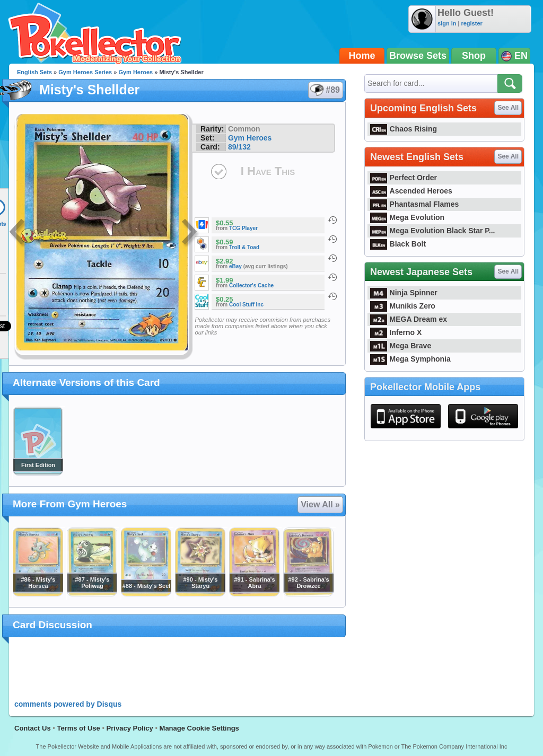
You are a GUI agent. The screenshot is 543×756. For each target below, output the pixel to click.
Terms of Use (78, 728)
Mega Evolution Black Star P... (433, 231)
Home (362, 56)
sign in (447, 23)
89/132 (239, 147)
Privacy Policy (130, 728)
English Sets (34, 72)
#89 (325, 90)
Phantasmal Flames (414, 204)
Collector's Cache (251, 285)
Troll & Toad (244, 247)
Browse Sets (418, 56)
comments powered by (68, 704)
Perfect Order (404, 178)
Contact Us (33, 728)
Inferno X (396, 332)
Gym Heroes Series (85, 72)
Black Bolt (398, 244)
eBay (235, 266)
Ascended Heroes (411, 191)
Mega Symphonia (410, 359)
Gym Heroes (135, 72)
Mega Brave (401, 346)
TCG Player (243, 228)
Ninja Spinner (404, 293)
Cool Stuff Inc (246, 305)
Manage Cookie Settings (199, 728)
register (471, 23)
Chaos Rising (404, 129)
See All (508, 108)
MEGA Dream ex (409, 319)
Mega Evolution (407, 217)
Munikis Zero (403, 306)
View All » (320, 504)
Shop (474, 56)
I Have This (268, 171)
